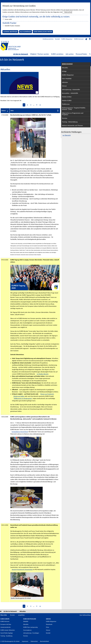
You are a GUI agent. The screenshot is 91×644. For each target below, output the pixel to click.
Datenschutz (68, 12)
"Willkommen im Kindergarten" (23, 398)
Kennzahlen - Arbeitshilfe (70, 93)
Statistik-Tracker (9, 23)
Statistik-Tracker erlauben (12, 26)
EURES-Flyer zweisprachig (30, 627)
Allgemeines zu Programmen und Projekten (73, 114)
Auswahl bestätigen (10, 32)
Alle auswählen (26, 32)
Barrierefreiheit (45, 641)
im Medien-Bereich (43, 374)
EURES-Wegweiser (67, 39)
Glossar (64, 86)
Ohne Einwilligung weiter (43, 32)
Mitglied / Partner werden (40, 54)
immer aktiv (8, 19)
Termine (65, 118)
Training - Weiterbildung (70, 122)
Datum (4, 111)
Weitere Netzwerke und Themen (72, 125)
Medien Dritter (67, 97)
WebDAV (26, 621)
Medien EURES (67, 100)
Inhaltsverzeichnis (48, 39)
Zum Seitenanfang (85, 615)
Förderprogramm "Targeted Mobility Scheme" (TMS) (74, 109)
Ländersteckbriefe (6, 627)
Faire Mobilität (67, 79)
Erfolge (64, 71)
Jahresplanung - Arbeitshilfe (71, 90)
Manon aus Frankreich (47, 394)
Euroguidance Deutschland (20, 432)
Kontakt (57, 39)
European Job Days (6, 624)
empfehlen (21, 615)
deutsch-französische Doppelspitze (22, 570)
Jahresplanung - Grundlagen (31, 633)
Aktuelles (65, 68)
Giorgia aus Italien (19, 396)
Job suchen (70, 54)
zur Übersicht (67, 135)
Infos (12, 111)
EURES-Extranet (79, 39)
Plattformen (66, 104)
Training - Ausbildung (6, 636)
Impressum (25, 641)
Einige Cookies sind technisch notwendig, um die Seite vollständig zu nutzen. (36, 17)
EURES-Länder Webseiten (8, 630)
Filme (48, 627)
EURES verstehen (57, 54)
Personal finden (81, 54)
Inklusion (65, 82)
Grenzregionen (27, 630)
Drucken (13, 615)
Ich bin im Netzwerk (21, 54)
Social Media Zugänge (7, 633)
